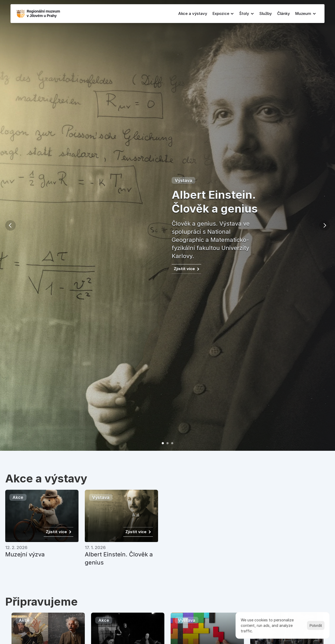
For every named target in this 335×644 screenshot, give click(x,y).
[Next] (325, 225)
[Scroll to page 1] (161, 443)
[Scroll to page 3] (174, 443)
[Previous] (10, 225)
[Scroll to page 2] (167, 443)
